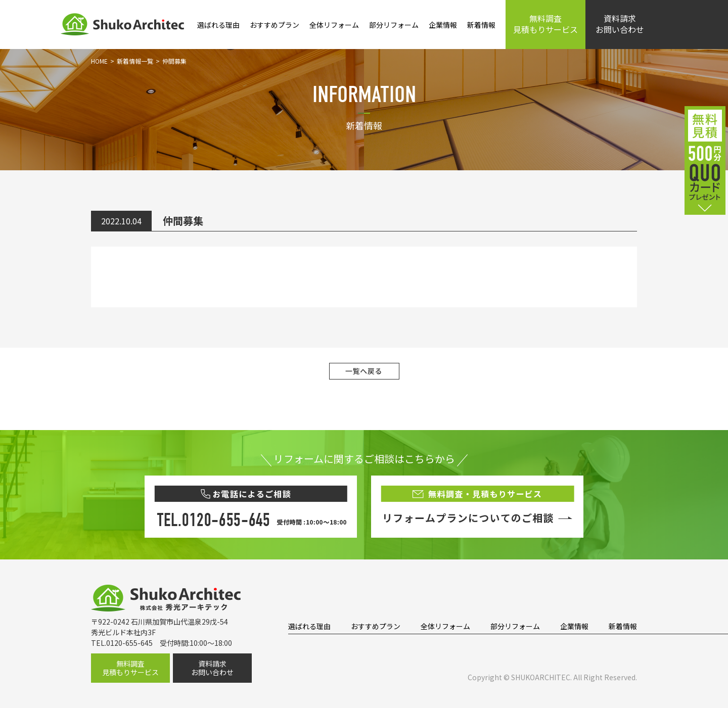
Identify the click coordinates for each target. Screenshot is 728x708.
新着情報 (481, 25)
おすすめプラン (275, 25)
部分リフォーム (394, 25)
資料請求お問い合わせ (620, 24)
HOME (99, 61)
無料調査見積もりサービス (545, 24)
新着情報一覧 (135, 61)
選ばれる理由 (218, 25)
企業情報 (443, 25)
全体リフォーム (334, 25)
